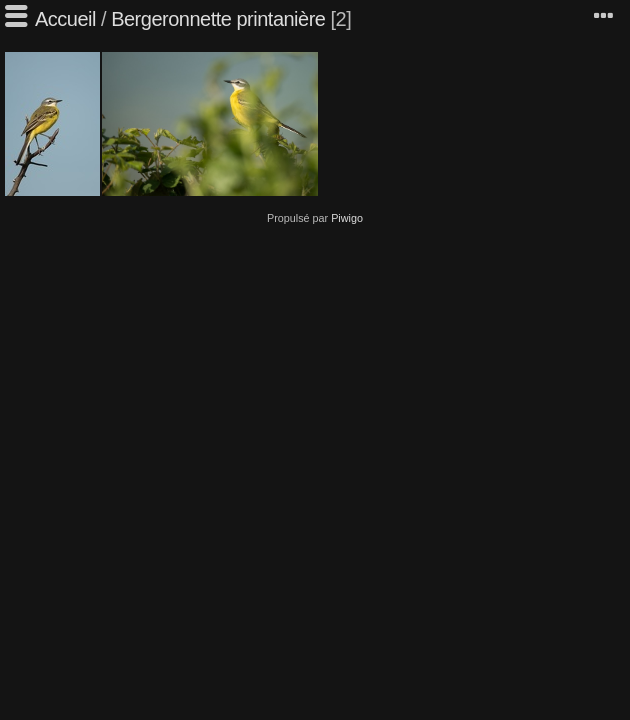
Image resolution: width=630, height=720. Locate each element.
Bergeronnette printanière (218, 19)
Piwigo (347, 218)
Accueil (65, 19)
